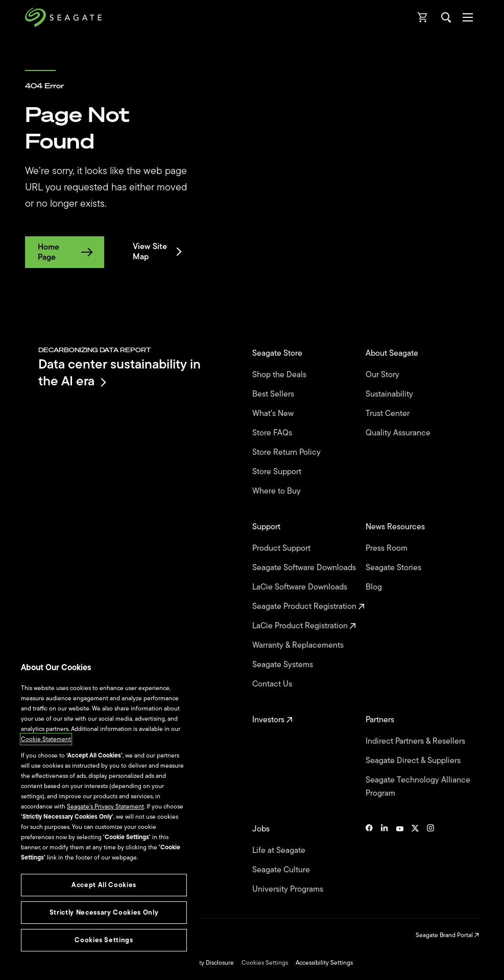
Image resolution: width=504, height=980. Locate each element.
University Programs (289, 889)
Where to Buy (278, 491)
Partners (381, 720)
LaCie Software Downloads (301, 587)
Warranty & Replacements (299, 645)
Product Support (282, 548)
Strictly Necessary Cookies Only (104, 912)
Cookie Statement (46, 739)
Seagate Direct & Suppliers (414, 761)
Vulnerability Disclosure (202, 963)
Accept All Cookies (104, 885)
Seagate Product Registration (308, 606)
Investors (272, 720)
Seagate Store (278, 353)
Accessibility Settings (324, 963)
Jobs (262, 829)
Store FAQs (273, 433)
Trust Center (389, 413)
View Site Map (157, 252)
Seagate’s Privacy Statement (105, 806)
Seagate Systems (284, 665)
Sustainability (390, 394)
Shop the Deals (281, 375)
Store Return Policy (287, 452)
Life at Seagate (280, 850)
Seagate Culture (282, 870)
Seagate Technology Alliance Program (418, 787)
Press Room (388, 548)
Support (267, 527)
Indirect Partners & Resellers (416, 741)
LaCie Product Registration (304, 626)
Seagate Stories (394, 568)
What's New (274, 413)
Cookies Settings (265, 963)
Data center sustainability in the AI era (119, 372)
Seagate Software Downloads (305, 568)
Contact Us (273, 684)
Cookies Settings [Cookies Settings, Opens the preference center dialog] (104, 940)
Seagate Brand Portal (447, 935)
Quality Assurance (399, 433)
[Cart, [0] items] (423, 17)
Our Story (383, 375)
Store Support (278, 472)
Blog (375, 587)
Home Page (65, 252)
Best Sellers (274, 394)
